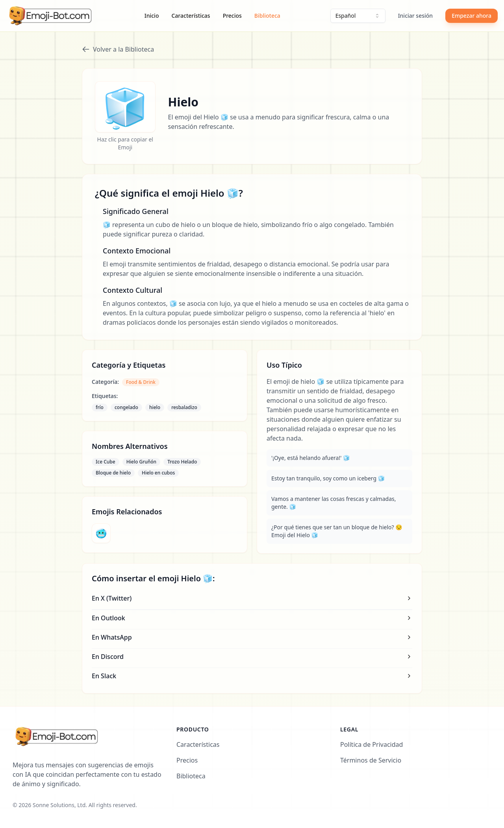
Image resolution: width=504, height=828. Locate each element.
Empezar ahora (472, 16)
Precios (232, 16)
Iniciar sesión (416, 16)
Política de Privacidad (372, 744)
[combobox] (358, 16)
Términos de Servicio (371, 760)
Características (191, 16)
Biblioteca (267, 16)
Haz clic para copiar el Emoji (125, 143)
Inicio (152, 16)
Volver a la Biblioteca (118, 49)
